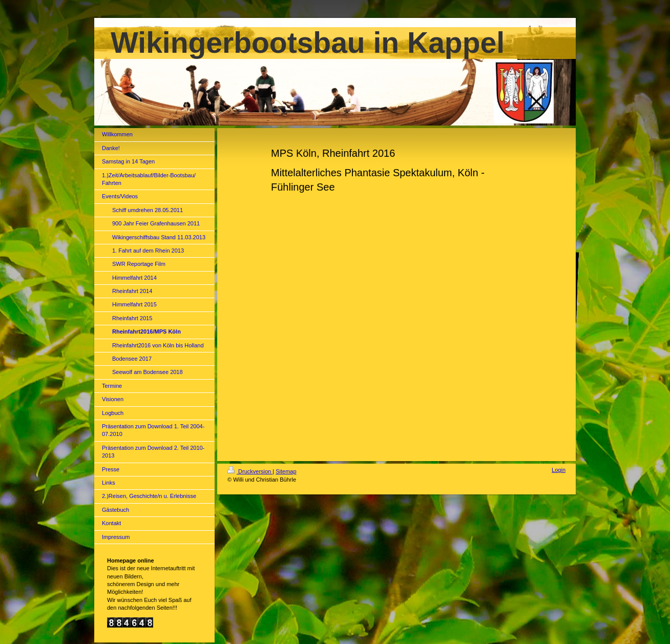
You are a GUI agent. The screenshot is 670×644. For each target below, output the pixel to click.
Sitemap (286, 471)
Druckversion (250, 471)
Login (559, 470)
